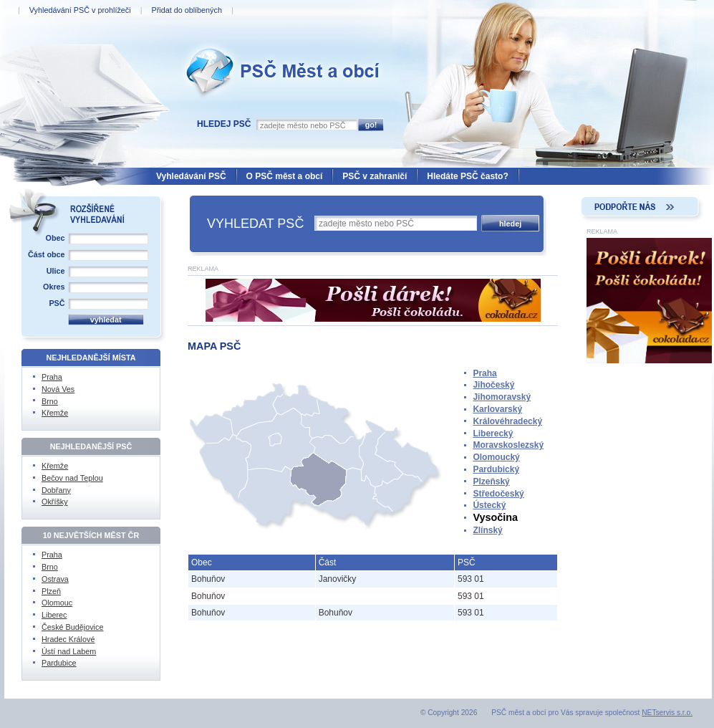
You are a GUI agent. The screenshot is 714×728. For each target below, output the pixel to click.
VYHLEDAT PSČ (255, 224)
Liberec (54, 615)
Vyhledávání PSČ (191, 176)
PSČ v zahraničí (375, 176)
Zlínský (487, 530)
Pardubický (496, 469)
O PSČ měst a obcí (285, 176)
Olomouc (57, 603)
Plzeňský (491, 482)
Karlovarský (497, 409)
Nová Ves (58, 389)
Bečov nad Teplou (72, 478)
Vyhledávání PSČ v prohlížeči (80, 10)
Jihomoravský (502, 397)
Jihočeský (493, 385)
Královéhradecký (507, 421)
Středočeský (498, 494)
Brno (50, 401)
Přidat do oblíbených (186, 10)
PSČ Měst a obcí (215, 44)
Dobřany (56, 490)
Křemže (55, 413)
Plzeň (51, 591)
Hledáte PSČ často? (467, 176)
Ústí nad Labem (69, 651)
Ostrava (55, 579)
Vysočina (495, 517)
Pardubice (59, 663)
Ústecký (489, 505)
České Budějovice (72, 627)
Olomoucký (496, 457)
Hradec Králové (68, 639)
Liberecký (493, 434)
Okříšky (55, 502)
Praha (484, 373)
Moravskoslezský (508, 445)
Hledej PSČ (224, 124)
